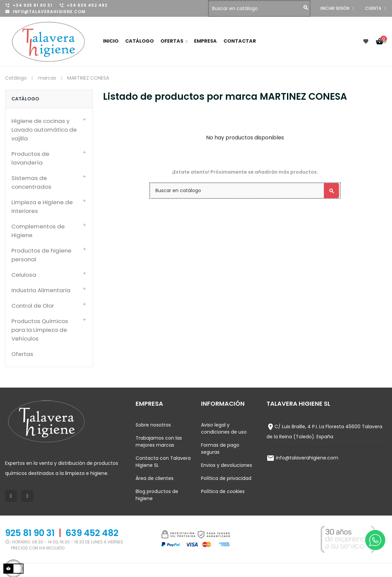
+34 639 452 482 (87, 5)
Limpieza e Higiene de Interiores (42, 207)
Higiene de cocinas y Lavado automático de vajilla (44, 130)
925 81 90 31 (30, 533)
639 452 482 (92, 533)
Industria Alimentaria (41, 290)
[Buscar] (261, 9)
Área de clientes (155, 478)
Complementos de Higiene (38, 231)
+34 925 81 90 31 (33, 5)
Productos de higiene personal (41, 255)
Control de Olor (33, 306)
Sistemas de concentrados (31, 182)
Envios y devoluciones (227, 465)
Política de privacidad (226, 478)
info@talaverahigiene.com (49, 12)
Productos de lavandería (30, 158)
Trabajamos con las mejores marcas (159, 441)
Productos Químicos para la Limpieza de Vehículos (40, 330)
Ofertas (22, 354)
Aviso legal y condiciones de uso (224, 428)
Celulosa (24, 275)
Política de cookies (223, 491)
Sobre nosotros (153, 425)
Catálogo (25, 99)
